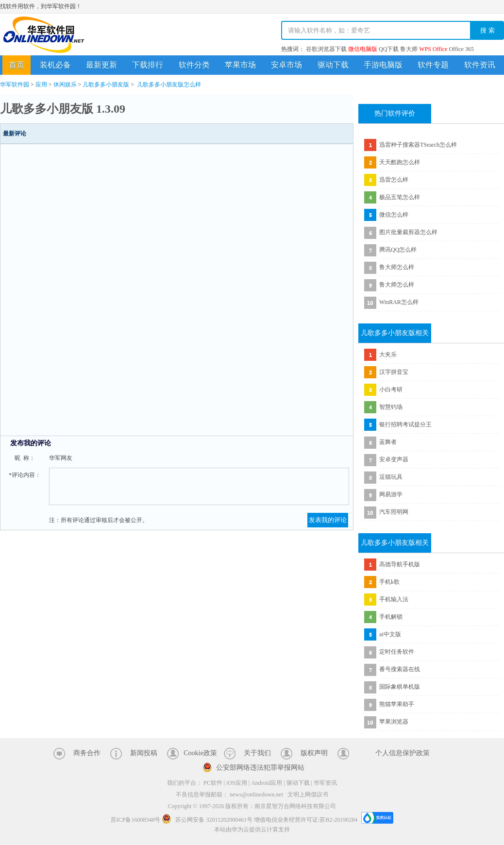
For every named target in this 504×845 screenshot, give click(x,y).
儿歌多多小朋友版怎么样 (169, 84)
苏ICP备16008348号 (136, 820)
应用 (41, 84)
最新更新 (101, 65)
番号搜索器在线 (400, 669)
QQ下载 (389, 49)
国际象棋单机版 (400, 687)
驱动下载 (333, 65)
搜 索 (487, 30)
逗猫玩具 (391, 477)
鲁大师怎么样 (397, 267)
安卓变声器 (394, 459)
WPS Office (433, 49)
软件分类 (194, 65)
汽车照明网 (394, 512)
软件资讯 (480, 65)
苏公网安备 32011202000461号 (208, 820)
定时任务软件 (397, 652)
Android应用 (267, 783)
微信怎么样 (394, 215)
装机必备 (55, 65)
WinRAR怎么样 (399, 302)
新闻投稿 (144, 753)
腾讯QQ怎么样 (398, 250)
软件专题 (433, 65)
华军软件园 (44, 35)
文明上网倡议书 (308, 794)
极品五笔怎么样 (400, 197)
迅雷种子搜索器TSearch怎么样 (418, 145)
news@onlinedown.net (256, 794)
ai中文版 (390, 634)
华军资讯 (325, 783)
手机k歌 (389, 582)
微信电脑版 (363, 49)
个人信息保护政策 (403, 753)
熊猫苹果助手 (397, 704)
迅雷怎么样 (394, 180)
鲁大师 (409, 49)
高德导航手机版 (400, 564)
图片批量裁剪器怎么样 (408, 232)
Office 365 (461, 49)
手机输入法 (394, 599)
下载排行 (148, 65)
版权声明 (314, 753)
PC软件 (213, 783)
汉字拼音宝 (394, 372)
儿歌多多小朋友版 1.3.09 (63, 109)
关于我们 (257, 753)
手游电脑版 (383, 65)
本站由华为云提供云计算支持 (252, 829)
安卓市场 (286, 65)
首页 (17, 65)
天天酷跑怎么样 (400, 162)
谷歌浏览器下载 (326, 49)
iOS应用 (237, 783)
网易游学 (391, 494)
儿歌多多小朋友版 (106, 84)
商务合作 (87, 753)
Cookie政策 (200, 753)
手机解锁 (391, 617)
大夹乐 (388, 355)
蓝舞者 (388, 442)
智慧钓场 (391, 407)
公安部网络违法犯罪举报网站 (260, 768)
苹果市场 (240, 65)
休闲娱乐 (65, 84)
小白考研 (391, 389)
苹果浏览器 (394, 722)
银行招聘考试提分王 (405, 424)
